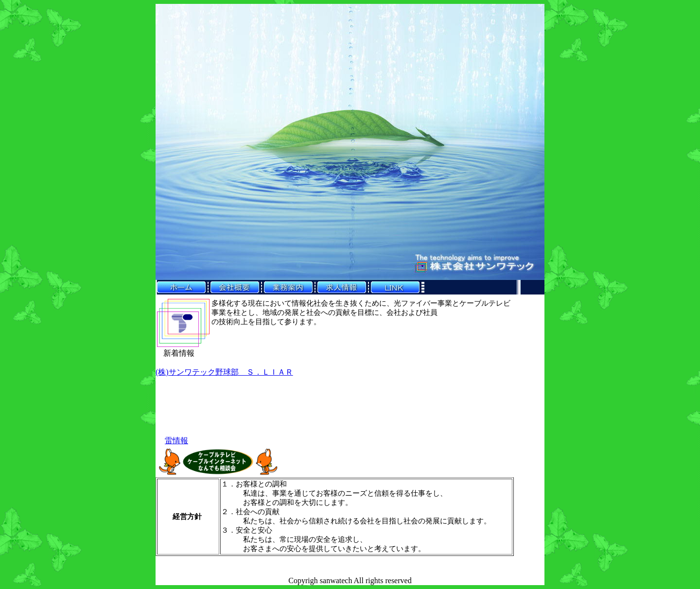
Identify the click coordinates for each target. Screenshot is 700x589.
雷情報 (176, 441)
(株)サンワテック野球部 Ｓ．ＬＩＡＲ (224, 372)
